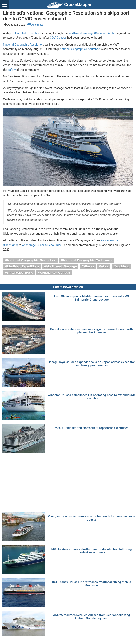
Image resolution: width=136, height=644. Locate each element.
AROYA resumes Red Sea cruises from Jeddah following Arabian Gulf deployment (91, 617)
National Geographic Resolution (23, 45)
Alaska (89, 266)
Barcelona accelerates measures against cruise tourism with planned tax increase (92, 331)
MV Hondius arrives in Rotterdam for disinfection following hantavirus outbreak (92, 551)
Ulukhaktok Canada (55, 273)
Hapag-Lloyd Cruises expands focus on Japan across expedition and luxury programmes (91, 364)
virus (105, 266)
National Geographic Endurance (80, 49)
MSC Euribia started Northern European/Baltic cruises (92, 428)
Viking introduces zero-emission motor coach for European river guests (91, 518)
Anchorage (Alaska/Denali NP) (41, 245)
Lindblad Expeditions (28, 33)
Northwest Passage (62, 266)
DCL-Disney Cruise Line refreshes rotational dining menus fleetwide (92, 584)
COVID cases (58, 38)
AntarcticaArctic (20, 273)
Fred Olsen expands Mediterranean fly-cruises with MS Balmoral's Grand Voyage (91, 298)
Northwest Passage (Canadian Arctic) (92, 33)
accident (122, 266)
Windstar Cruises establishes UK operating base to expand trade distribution (91, 397)
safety (12, 70)
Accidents (35, 25)
